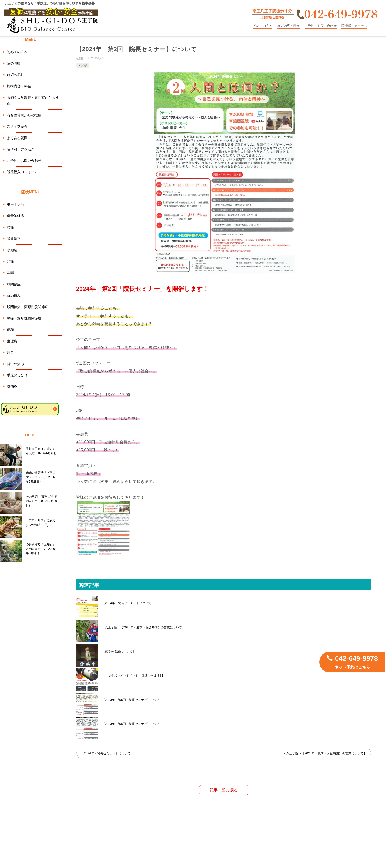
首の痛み (14, 296)
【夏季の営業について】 (119, 651)
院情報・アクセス (354, 26)
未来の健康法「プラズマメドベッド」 (41, 477)
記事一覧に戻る (224, 790)
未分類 (83, 65)
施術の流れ (16, 75)
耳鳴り (12, 273)
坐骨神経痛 (16, 216)
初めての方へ (263, 26)
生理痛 (12, 341)
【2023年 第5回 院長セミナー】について (132, 700)
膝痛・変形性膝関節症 (24, 318)
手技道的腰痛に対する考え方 (41, 451)
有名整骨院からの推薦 (24, 115)
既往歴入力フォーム (22, 172)
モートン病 (16, 204)
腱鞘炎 (12, 386)
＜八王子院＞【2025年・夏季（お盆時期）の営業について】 (144, 627)
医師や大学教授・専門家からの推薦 (33, 101)
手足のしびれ (17, 375)
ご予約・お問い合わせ (321, 26)
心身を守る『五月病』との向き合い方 (41, 549)
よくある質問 (17, 138)
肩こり (12, 352)
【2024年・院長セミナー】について (127, 603)
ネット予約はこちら (352, 667)
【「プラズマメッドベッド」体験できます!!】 (133, 676)
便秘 (10, 330)
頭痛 (10, 261)
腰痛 (10, 227)
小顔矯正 (14, 250)
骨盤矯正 (14, 239)
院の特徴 (14, 63)
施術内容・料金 (288, 26)
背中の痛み (16, 364)
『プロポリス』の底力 (41, 523)
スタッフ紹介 (17, 126)
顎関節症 (14, 284)
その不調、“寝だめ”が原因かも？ (42, 501)
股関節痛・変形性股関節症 (28, 307)
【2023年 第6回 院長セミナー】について (132, 724)
